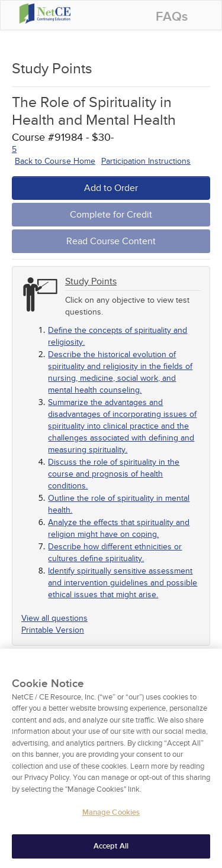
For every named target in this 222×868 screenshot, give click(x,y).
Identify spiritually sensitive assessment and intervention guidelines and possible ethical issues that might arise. (123, 583)
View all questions (54, 618)
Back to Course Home (55, 161)
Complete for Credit (111, 215)
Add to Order (111, 188)
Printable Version (53, 630)
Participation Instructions (146, 161)
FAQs (172, 17)
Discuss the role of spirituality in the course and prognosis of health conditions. (114, 474)
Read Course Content (111, 241)
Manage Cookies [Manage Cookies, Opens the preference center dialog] (111, 824)
